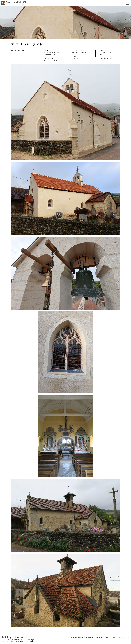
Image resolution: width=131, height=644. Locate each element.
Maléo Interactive (123, 637)
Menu (128, 3)
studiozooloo (110, 637)
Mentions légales (76, 637)
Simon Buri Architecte (13, 3)
